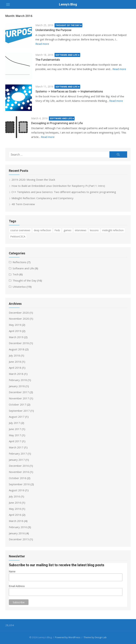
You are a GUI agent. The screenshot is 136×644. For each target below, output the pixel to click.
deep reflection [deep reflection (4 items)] (42, 230)
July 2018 (14, 355)
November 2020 (19, 319)
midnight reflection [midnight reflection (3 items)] (113, 230)
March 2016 (16, 521)
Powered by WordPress (68, 637)
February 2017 (18, 453)
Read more (42, 44)
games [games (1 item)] (67, 230)
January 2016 (17, 533)
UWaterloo (19, 287)
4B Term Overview (23, 204)
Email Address (17, 586)
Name (12, 571)
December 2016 (19, 466)
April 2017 (15, 441)
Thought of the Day (68, 25)
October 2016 (18, 478)
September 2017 (19, 410)
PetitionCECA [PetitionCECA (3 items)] (18, 236)
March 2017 (16, 447)
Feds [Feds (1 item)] (57, 230)
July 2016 (14, 496)
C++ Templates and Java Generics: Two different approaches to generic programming (64, 192)
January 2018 (17, 386)
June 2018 (15, 361)
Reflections (19, 262)
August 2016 (17, 490)
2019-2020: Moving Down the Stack (33, 180)
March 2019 (16, 337)
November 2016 (19, 472)
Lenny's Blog (68, 4)
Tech (16, 274)
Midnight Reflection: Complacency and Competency (42, 198)
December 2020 (19, 312)
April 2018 (15, 368)
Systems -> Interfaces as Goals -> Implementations (69, 91)
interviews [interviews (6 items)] (81, 230)
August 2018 (17, 349)
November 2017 (19, 398)
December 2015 (19, 539)
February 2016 (18, 527)
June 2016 (15, 503)
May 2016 (15, 509)
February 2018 (18, 380)
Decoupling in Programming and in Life (57, 123)
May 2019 (15, 325)
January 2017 (17, 459)
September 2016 (19, 484)
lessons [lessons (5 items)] (94, 230)
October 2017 (18, 404)
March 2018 (16, 374)
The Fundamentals (48, 60)
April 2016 (15, 515)
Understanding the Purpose (53, 30)
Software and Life (67, 55)
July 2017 (14, 423)
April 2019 (15, 331)
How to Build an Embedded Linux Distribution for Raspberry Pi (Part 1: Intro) (58, 186)
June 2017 (15, 429)
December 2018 (19, 343)
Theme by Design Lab (95, 637)
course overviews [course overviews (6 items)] (20, 230)
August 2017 (17, 417)
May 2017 (15, 435)
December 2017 (19, 392)
